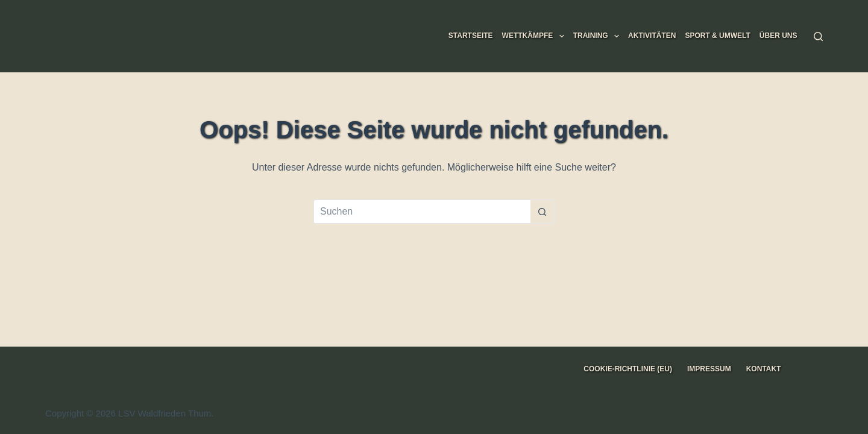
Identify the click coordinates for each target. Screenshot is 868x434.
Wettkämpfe (536, 36)
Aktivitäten (652, 36)
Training (599, 36)
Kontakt (764, 369)
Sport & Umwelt (717, 36)
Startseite (471, 36)
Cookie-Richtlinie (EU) (628, 369)
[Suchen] (818, 36)
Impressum (709, 369)
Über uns (778, 36)
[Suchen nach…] (422, 212)
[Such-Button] (542, 212)
